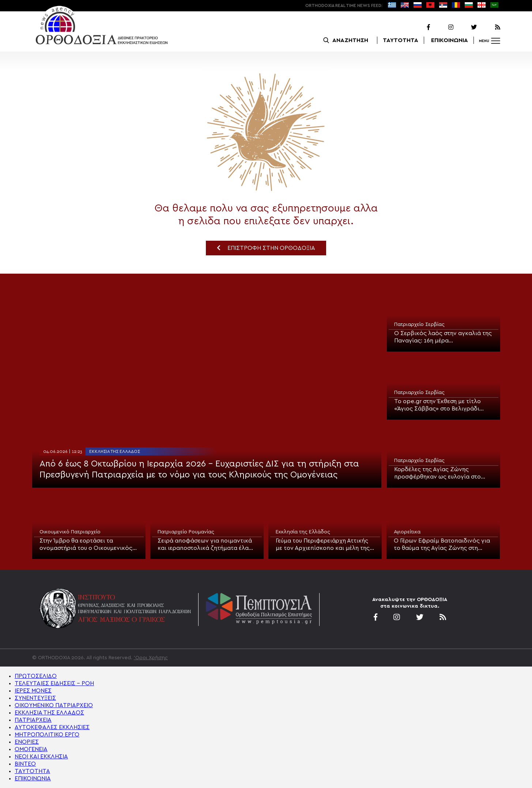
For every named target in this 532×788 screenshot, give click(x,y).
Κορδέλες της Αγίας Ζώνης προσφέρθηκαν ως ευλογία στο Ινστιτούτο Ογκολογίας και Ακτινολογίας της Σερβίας (437, 473)
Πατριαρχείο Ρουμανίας (186, 532)
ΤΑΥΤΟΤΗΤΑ (401, 40)
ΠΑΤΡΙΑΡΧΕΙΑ (33, 720)
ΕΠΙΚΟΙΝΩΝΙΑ (450, 40)
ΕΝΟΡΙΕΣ (27, 742)
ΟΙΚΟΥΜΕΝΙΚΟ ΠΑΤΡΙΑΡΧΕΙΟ (54, 705)
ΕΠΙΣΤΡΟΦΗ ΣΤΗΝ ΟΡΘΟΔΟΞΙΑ (266, 248)
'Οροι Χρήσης (151, 658)
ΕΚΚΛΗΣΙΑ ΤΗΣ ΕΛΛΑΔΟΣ (49, 713)
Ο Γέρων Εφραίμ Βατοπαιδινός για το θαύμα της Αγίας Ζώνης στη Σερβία (442, 545)
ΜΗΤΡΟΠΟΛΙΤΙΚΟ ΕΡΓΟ (47, 735)
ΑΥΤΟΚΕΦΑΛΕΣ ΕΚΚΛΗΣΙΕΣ (52, 727)
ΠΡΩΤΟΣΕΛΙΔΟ (36, 676)
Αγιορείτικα (407, 532)
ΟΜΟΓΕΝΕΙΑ (31, 749)
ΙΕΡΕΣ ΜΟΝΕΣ (33, 691)
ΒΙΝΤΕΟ (25, 764)
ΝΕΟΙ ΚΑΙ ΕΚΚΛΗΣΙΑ (41, 757)
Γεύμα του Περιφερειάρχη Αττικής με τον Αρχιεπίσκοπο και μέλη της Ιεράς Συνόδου (323, 545)
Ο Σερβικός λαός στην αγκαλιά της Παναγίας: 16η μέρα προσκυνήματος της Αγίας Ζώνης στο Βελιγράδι (443, 337)
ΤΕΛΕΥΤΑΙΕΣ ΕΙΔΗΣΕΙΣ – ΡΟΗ (54, 683)
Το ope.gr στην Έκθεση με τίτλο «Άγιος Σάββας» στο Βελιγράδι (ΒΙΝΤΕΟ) (437, 405)
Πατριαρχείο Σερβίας (419, 324)
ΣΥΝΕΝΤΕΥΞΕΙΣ (35, 698)
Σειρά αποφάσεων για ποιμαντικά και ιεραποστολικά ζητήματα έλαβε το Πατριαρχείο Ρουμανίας (206, 545)
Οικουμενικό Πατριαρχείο (70, 532)
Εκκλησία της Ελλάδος (115, 451)
